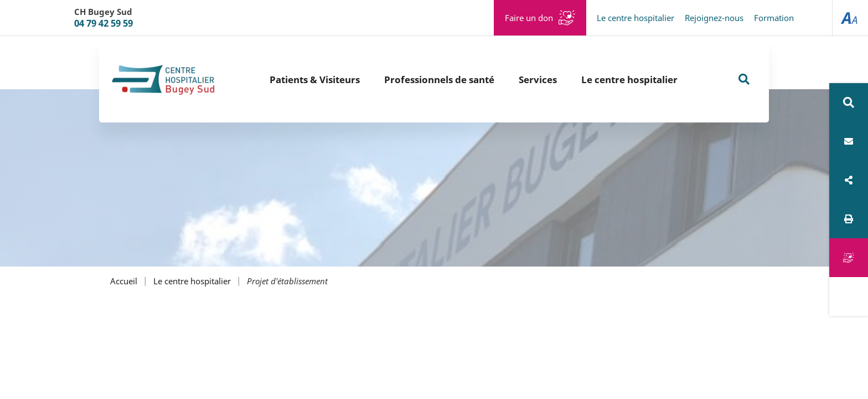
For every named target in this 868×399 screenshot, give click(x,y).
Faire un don (529, 18)
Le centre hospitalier (635, 18)
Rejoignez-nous (714, 18)
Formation (774, 18)
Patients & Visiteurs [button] (315, 80)
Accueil (124, 281)
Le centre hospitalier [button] (629, 80)
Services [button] (538, 80)
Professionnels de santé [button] (439, 80)
